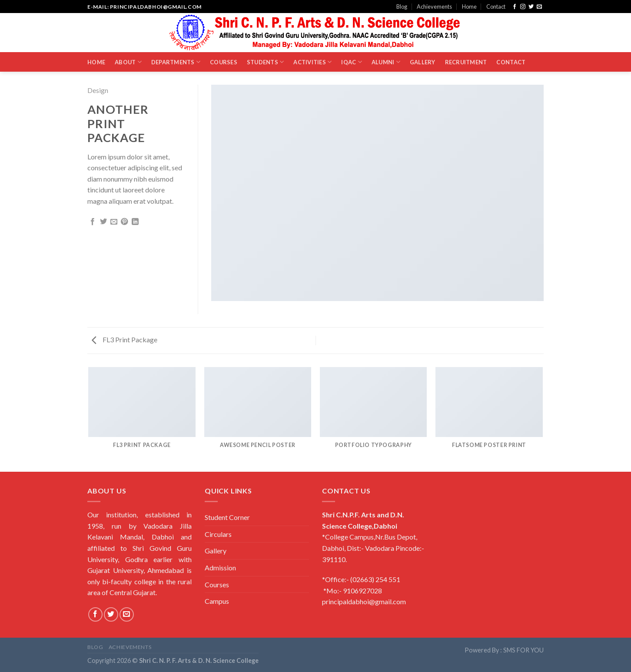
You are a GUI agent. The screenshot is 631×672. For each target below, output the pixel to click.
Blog (402, 7)
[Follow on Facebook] (515, 7)
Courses (224, 62)
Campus (217, 601)
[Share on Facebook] (93, 222)
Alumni (386, 62)
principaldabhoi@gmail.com (364, 601)
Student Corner (227, 517)
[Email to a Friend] (114, 222)
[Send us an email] (539, 7)
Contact (496, 7)
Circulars (218, 534)
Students (266, 62)
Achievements (434, 7)
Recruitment (466, 62)
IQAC (351, 62)
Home (469, 7)
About (128, 62)
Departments (176, 62)
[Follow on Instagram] (523, 7)
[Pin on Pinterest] (124, 222)
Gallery (423, 62)
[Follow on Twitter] (531, 7)
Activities (312, 62)
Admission (220, 568)
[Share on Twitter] (103, 222)
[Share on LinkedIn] (135, 222)
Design (98, 90)
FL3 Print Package (125, 339)
